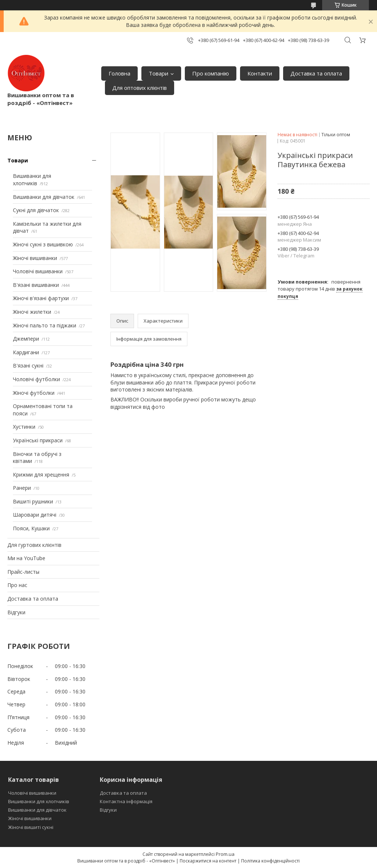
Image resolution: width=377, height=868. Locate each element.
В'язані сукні (28, 366)
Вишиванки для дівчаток (44, 197)
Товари (158, 73)
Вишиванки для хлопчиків (32, 180)
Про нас (17, 585)
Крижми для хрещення (41, 475)
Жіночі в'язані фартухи (41, 298)
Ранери (22, 488)
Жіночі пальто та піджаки (45, 325)
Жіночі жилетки (32, 312)
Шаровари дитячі (35, 515)
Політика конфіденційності (270, 861)
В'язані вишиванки (36, 285)
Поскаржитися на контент (208, 861)
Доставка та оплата (316, 73)
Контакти (260, 73)
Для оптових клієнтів (140, 88)
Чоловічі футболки (36, 379)
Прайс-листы (23, 572)
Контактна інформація (126, 801)
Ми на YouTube (26, 558)
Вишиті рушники (33, 501)
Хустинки (24, 427)
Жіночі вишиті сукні (31, 827)
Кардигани (26, 352)
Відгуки (16, 612)
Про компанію (211, 73)
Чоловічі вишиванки (38, 271)
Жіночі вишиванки (35, 258)
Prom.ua (225, 854)
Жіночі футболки (34, 393)
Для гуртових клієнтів (34, 545)
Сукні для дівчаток (36, 210)
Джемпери (26, 339)
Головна (119, 73)
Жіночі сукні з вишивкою (43, 244)
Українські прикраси (38, 440)
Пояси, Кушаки (31, 528)
